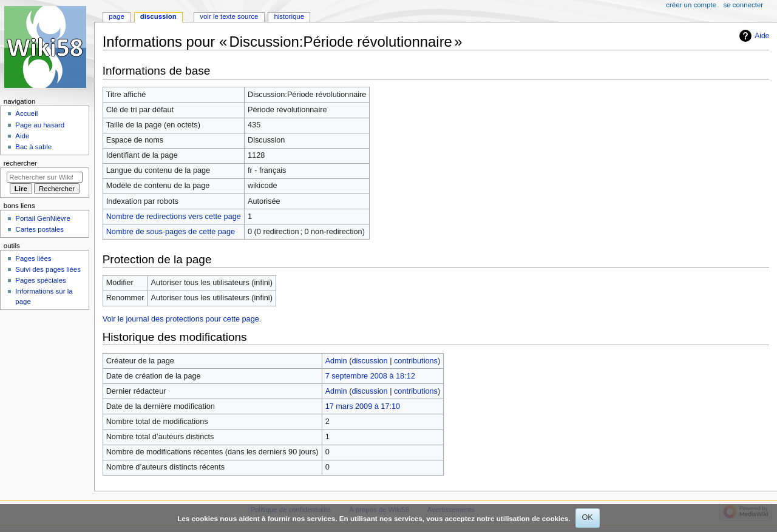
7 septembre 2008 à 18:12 (370, 376)
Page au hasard (40, 125)
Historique (289, 16)
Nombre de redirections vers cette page (174, 217)
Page (116, 16)
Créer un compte (691, 5)
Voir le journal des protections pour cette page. (182, 319)
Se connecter (744, 5)
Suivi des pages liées (48, 269)
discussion (369, 361)
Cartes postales (39, 229)
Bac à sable (33, 147)
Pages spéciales (40, 280)
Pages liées (33, 258)
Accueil (26, 113)
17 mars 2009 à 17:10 (363, 406)
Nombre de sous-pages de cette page (171, 232)
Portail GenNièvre (42, 218)
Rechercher (20, 163)
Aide (762, 36)
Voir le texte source (229, 16)
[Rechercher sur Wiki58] (45, 177)
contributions (416, 361)
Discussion (158, 16)
